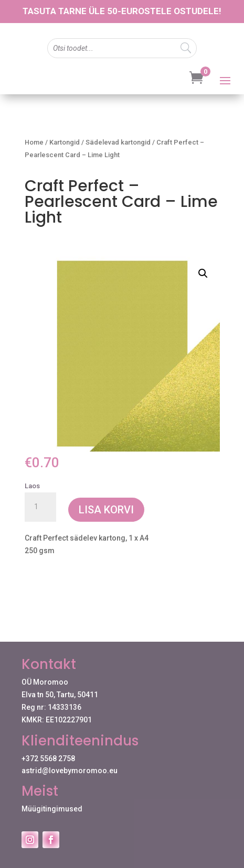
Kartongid (65, 142)
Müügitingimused (52, 809)
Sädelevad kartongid (118, 142)
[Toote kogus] (40, 507)
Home (34, 142)
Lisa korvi (106, 510)
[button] (203, 273)
